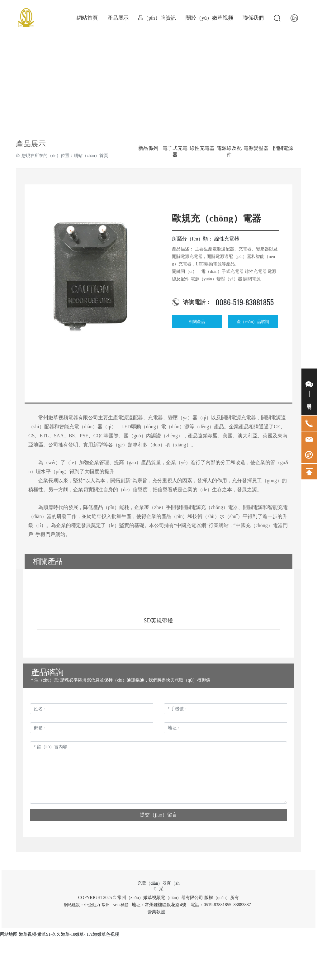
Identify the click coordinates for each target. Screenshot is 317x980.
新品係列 (148, 148)
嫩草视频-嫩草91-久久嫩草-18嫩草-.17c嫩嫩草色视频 (69, 934)
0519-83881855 (218, 905)
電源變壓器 (256, 148)
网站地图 (9, 934)
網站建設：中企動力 (82, 905)
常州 (106, 905)
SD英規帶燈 (158, 621)
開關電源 (283, 148)
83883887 (243, 905)
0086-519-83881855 (245, 302)
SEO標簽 (121, 905)
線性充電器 (202, 148)
